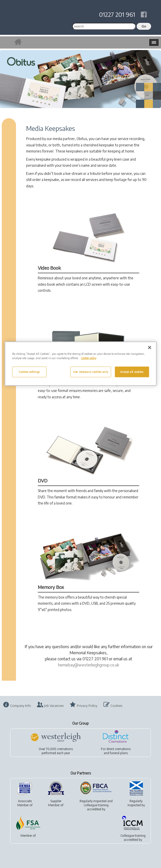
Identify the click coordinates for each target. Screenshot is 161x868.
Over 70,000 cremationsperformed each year (56, 751)
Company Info (21, 706)
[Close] (150, 347)
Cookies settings (29, 372)
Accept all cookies (132, 372)
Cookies (116, 706)
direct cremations (119, 749)
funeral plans (119, 753)
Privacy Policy (87, 706)
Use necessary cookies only (91, 372)
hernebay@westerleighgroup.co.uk (89, 665)
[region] (81, 364)
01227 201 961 (117, 14)
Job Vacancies (54, 706)
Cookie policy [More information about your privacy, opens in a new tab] (89, 358)
